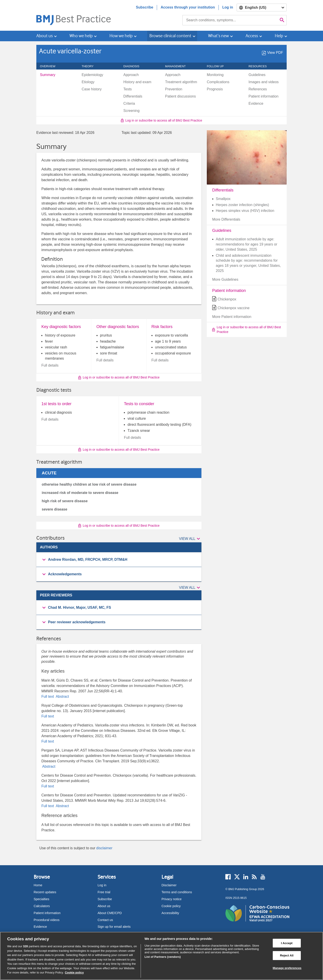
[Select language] (262, 8)
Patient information (47, 913)
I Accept (287, 943)
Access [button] (252, 36)
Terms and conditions (177, 892)
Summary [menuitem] (48, 75)
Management (178, 66)
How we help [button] (121, 36)
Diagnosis (134, 66)
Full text (48, 696)
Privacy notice (172, 899)
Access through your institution (188, 7)
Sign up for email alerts (114, 927)
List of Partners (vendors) (163, 957)
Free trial (104, 892)
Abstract (62, 696)
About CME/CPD (110, 913)
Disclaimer (169, 885)
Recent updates (45, 892)
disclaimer (104, 848)
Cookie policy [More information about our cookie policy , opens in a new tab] (74, 972)
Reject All (287, 955)
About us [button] (45, 36)
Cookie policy (171, 906)
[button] (190, 539)
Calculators (42, 906)
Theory (90, 66)
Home (38, 885)
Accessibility (170, 913)
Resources (260, 66)
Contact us (105, 920)
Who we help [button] (81, 36)
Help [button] (279, 36)
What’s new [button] (218, 36)
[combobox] (230, 20)
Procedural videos (47, 920)
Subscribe (145, 7)
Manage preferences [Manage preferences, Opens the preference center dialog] (287, 968)
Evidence (40, 927)
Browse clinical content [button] (170, 36)
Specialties (41, 899)
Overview (50, 66)
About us (104, 906)
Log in (228, 7)
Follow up (218, 66)
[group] (119, 560)
